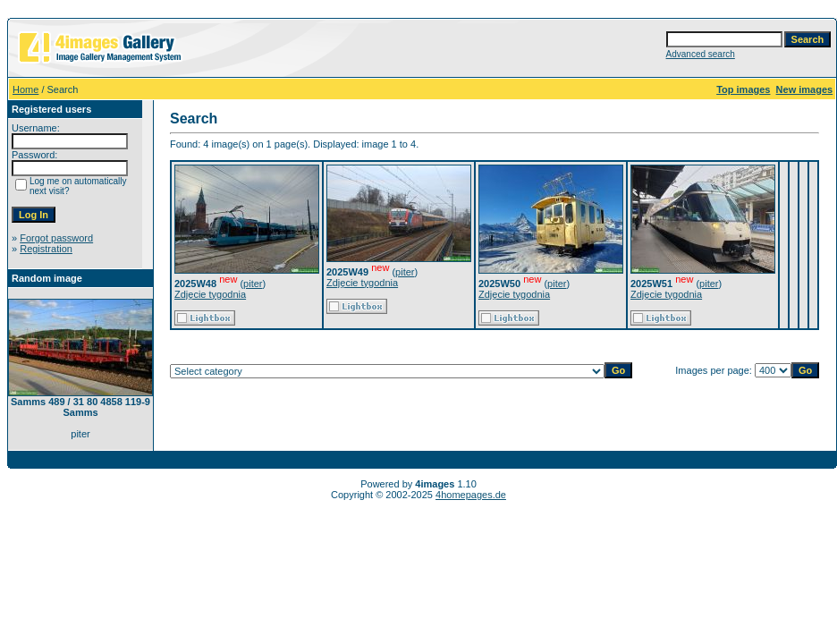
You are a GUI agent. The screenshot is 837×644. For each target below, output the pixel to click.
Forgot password (56, 238)
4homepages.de (471, 495)
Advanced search (701, 54)
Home (25, 89)
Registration (46, 249)
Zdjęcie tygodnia (210, 294)
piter (253, 284)
